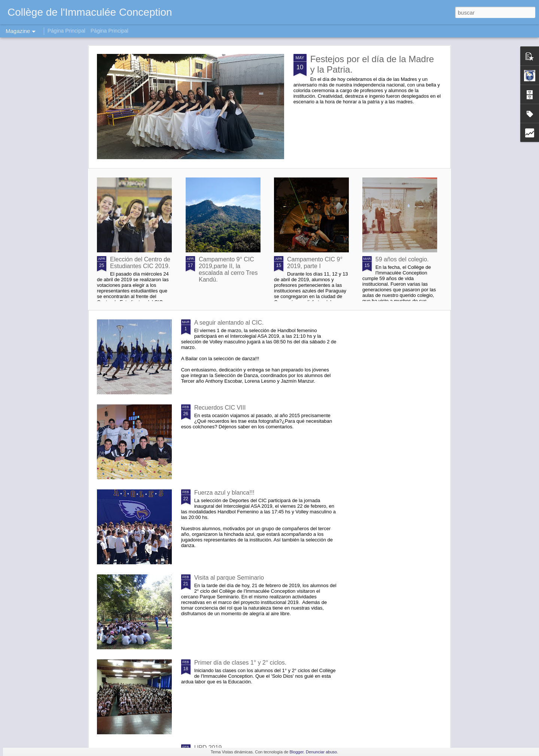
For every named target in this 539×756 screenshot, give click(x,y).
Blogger (297, 752)
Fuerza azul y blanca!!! (224, 493)
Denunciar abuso (321, 752)
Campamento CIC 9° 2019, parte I (315, 263)
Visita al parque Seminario (229, 578)
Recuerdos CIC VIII (220, 408)
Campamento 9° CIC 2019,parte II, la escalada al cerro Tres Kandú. (228, 269)
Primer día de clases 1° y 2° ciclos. (240, 663)
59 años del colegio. (402, 259)
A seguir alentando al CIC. (229, 323)
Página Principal (66, 31)
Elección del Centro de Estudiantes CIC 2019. (140, 263)
